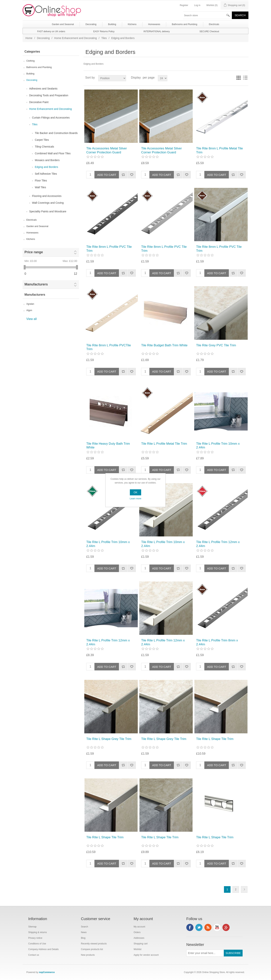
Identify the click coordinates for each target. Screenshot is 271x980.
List (245, 78)
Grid (238, 78)
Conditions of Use (37, 944)
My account (139, 927)
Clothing (30, 61)
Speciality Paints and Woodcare (48, 211)
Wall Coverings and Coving (48, 203)
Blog (83, 938)
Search (84, 927)
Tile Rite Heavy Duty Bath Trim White (108, 446)
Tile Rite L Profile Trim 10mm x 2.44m (218, 446)
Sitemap (32, 927)
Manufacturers (36, 284)
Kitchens (31, 239)
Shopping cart (141, 944)
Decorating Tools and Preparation (49, 95)
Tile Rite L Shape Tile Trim (215, 739)
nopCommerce (47, 972)
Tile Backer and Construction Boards (56, 133)
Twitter (199, 927)
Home (29, 38)
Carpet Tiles (42, 140)
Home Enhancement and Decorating (75, 38)
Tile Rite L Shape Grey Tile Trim (109, 739)
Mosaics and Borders (47, 160)
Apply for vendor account (146, 955)
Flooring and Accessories (47, 196)
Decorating (43, 38)
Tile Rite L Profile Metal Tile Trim (164, 444)
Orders (137, 932)
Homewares (32, 233)
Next (244, 889)
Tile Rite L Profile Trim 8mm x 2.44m (217, 642)
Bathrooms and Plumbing (39, 67)
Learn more (135, 499)
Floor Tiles (41, 181)
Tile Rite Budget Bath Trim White (164, 345)
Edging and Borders (46, 167)
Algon (29, 310)
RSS (208, 927)
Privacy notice (35, 938)
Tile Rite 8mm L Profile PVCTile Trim (108, 347)
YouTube (217, 927)
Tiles (104, 38)
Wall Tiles (40, 187)
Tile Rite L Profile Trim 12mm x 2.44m (218, 544)
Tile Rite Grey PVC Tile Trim (216, 345)
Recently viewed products (94, 944)
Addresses (139, 938)
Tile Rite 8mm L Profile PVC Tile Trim (109, 249)
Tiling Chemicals (44, 147)
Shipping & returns (38, 932)
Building (30, 74)
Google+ (226, 927)
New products (88, 955)
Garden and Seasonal (37, 226)
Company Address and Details (43, 949)
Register (184, 5)
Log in (197, 5)
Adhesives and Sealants (43, 89)
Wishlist (137, 949)
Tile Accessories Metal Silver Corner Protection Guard (107, 150)
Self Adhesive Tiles (46, 174)
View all (32, 319)
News (84, 932)
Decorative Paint (39, 102)
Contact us (34, 955)
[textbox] (208, 15)
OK (135, 492)
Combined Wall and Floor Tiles (53, 153)
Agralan (30, 304)
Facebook (190, 927)
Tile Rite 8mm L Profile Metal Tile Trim (219, 150)
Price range (34, 252)
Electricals (32, 220)
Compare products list (92, 949)
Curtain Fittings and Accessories (51, 118)
